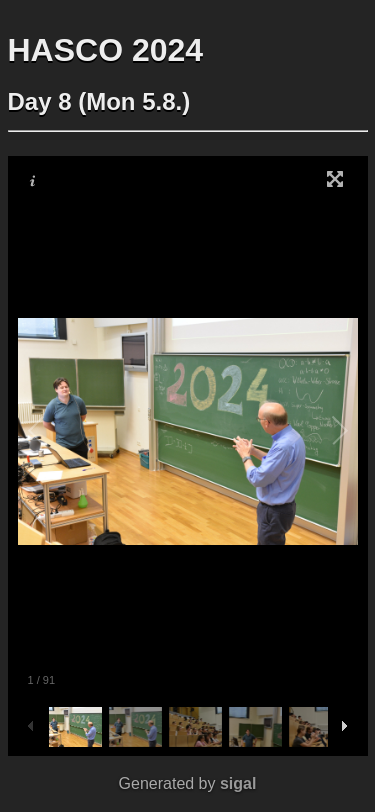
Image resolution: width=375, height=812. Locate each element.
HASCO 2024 (106, 50)
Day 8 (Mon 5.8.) (99, 101)
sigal (238, 783)
